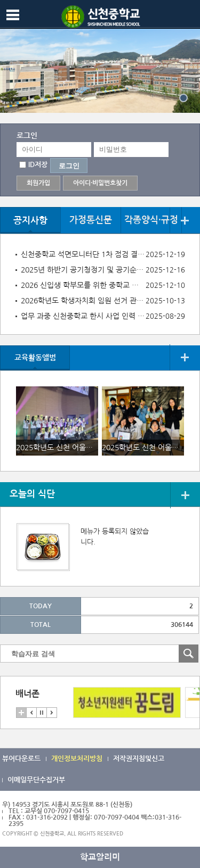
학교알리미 (100, 857)
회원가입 (38, 183)
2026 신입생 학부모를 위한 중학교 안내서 (83, 285)
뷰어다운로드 (21, 759)
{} (183, 98)
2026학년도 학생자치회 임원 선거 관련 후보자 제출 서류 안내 (83, 301)
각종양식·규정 (151, 220)
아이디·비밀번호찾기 (100, 183)
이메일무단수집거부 (36, 780)
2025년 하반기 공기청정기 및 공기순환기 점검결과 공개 (83, 270)
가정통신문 (91, 220)
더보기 (185, 221)
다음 (52, 713)
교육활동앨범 (35, 358)
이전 (31, 713)
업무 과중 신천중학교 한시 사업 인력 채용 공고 (83, 316)
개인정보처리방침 (77, 759)
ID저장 (38, 165)
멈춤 (42, 713)
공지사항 (30, 221)
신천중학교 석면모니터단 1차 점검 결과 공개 (83, 254)
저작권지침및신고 (139, 759)
